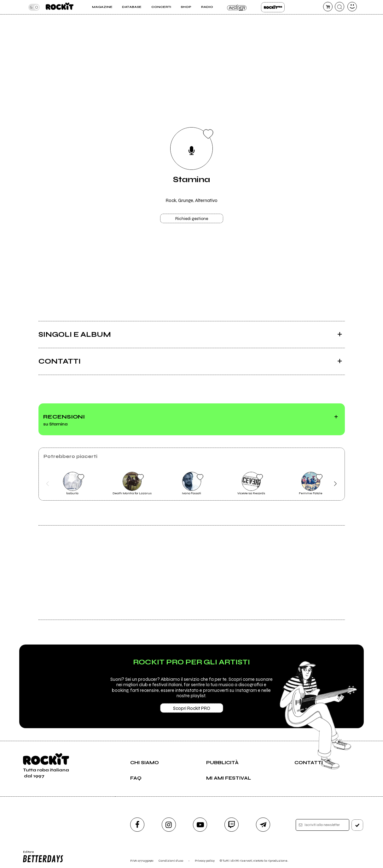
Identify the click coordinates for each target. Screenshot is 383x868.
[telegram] (263, 825)
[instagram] (169, 825)
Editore (43, 857)
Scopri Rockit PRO (192, 708)
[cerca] (339, 7)
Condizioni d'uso (171, 861)
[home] (60, 7)
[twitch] (232, 825)
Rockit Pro (273, 7)
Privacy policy (205, 861)
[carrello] (328, 7)
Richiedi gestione (192, 219)
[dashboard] (352, 7)
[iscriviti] (357, 825)
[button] (48, 484)
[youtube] (200, 825)
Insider (237, 7)
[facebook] (137, 825)
